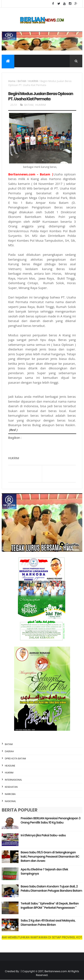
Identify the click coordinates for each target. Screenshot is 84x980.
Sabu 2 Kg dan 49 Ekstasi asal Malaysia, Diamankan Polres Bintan (48, 923)
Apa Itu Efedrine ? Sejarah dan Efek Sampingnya (44, 871)
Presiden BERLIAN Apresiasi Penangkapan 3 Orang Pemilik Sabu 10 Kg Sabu (51, 820)
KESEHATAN (11, 787)
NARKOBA (10, 794)
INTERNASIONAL (13, 780)
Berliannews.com (56, 971)
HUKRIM (33, 81)
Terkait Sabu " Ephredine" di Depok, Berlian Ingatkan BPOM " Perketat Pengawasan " (50, 906)
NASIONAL (10, 801)
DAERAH (9, 751)
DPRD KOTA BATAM (15, 759)
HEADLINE (10, 766)
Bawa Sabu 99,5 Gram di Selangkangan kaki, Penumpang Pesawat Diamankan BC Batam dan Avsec (50, 856)
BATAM (22, 81)
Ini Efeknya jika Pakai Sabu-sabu (43, 835)
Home (12, 81)
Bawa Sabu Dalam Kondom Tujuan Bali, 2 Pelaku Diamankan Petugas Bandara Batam (51, 888)
